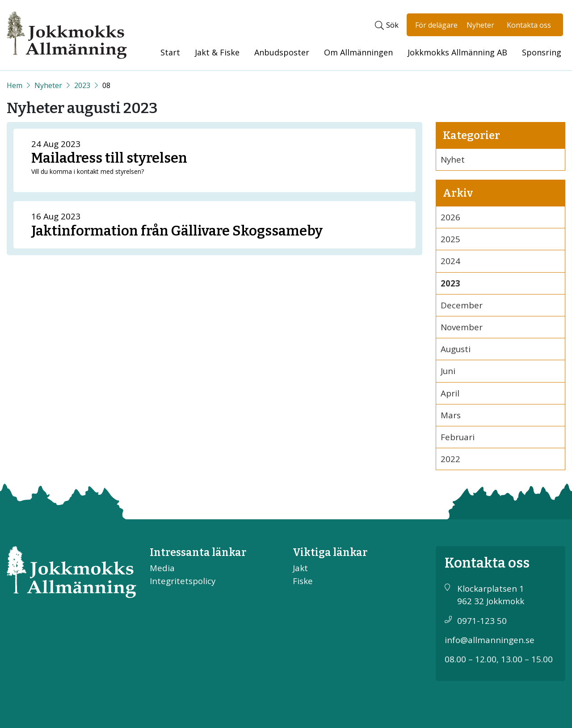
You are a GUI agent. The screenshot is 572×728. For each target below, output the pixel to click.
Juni (448, 371)
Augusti (456, 349)
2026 (450, 217)
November (462, 327)
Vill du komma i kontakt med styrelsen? (88, 171)
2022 (450, 459)
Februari (458, 437)
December (462, 305)
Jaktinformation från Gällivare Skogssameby (177, 231)
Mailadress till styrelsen (109, 158)
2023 (82, 85)
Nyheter (480, 25)
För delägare (436, 25)
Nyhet (453, 160)
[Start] (15, 85)
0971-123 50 (482, 621)
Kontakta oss (529, 25)
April (450, 393)
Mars (451, 415)
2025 (450, 239)
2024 (450, 261)
